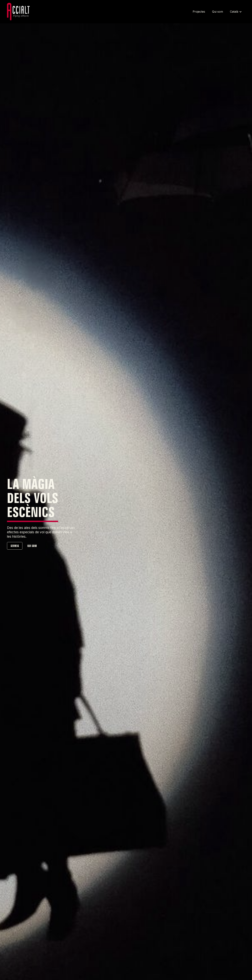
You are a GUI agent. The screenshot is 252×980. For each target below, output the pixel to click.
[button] (236, 12)
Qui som (218, 12)
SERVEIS (15, 546)
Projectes (199, 12)
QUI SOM (32, 546)
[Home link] (19, 12)
